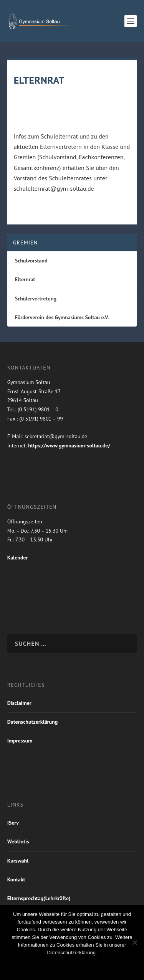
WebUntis (18, 841)
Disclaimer (19, 703)
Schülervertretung (36, 299)
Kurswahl (18, 861)
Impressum (20, 741)
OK (25, 966)
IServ (13, 823)
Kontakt (16, 879)
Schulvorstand (31, 261)
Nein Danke (58, 966)
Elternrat (25, 279)
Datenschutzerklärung (32, 722)
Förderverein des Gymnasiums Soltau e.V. (62, 317)
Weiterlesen (104, 966)
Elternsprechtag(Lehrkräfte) (39, 898)
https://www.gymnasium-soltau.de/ (69, 445)
